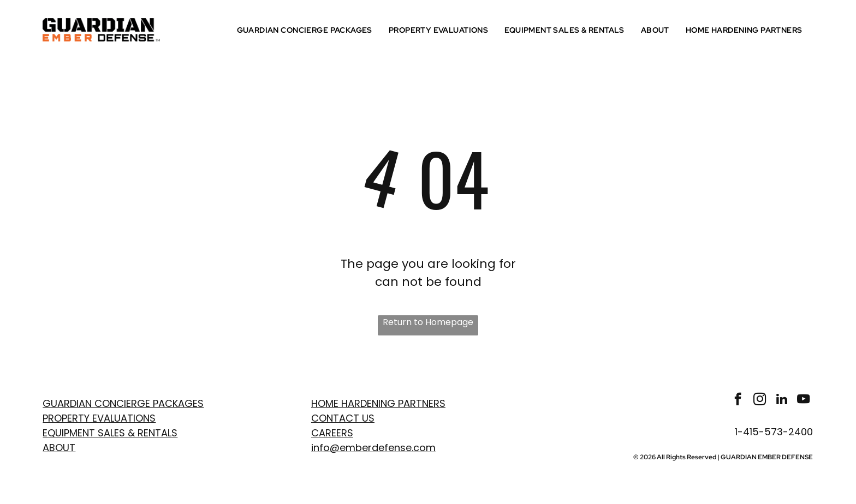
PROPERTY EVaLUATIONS (99, 418)
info (320, 448)
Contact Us (343, 418)
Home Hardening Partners (378, 403)
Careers (332, 433)
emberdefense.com (388, 448)
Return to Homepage (428, 322)
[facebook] (738, 400)
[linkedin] (781, 400)
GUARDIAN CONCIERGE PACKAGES (123, 403)
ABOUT (59, 448)
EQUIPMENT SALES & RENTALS (110, 433)
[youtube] (803, 400)
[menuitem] (307, 30)
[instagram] (760, 400)
